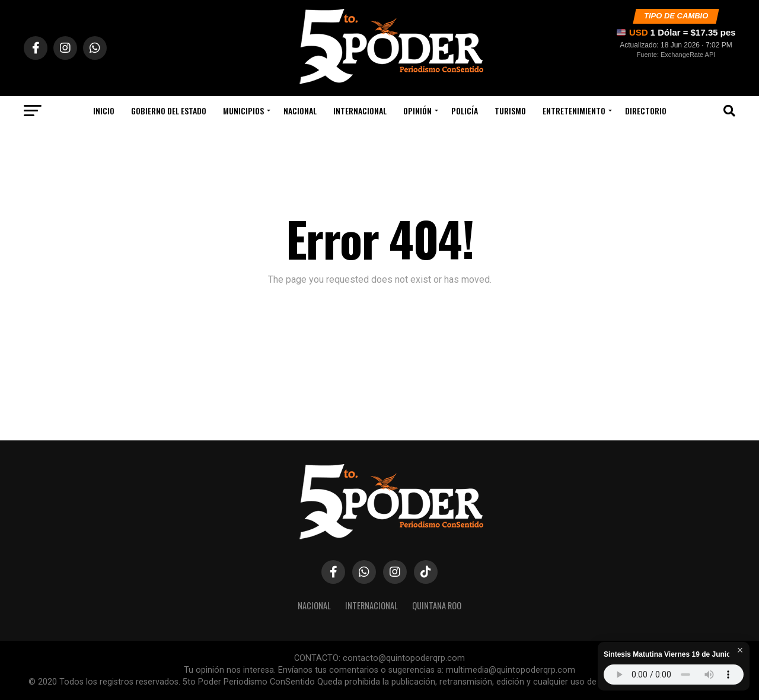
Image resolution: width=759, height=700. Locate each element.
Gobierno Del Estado (169, 111)
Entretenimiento (574, 111)
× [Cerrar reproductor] (740, 650)
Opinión (417, 111)
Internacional (360, 111)
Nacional (300, 111)
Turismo (510, 111)
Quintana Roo (437, 605)
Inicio (104, 111)
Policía (465, 111)
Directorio (646, 111)
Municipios (243, 111)
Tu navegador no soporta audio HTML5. (674, 675)
